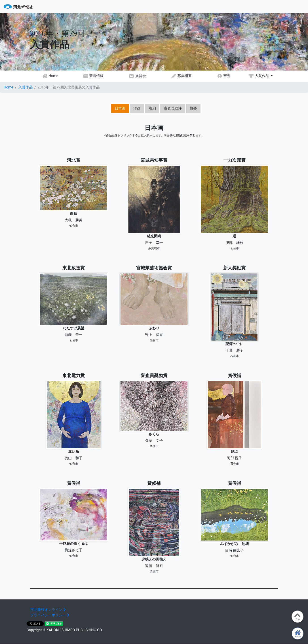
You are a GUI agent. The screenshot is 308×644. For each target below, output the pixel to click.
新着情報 (93, 76)
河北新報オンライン (49, 610)
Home (50, 76)
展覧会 (137, 76)
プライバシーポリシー (50, 615)
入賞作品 (259, 76)
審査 (224, 76)
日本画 (120, 108)
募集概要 (181, 76)
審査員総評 (173, 108)
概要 (193, 108)
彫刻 (152, 108)
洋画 (137, 108)
